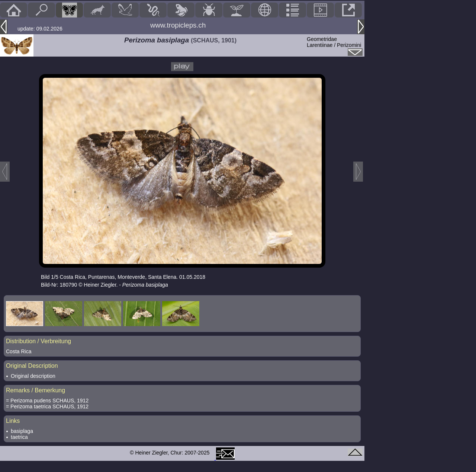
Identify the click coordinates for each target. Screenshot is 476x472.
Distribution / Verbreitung (38, 341)
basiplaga (22, 431)
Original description (33, 376)
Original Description (32, 366)
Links (13, 421)
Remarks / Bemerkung (36, 390)
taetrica (19, 437)
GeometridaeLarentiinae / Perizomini (334, 42)
